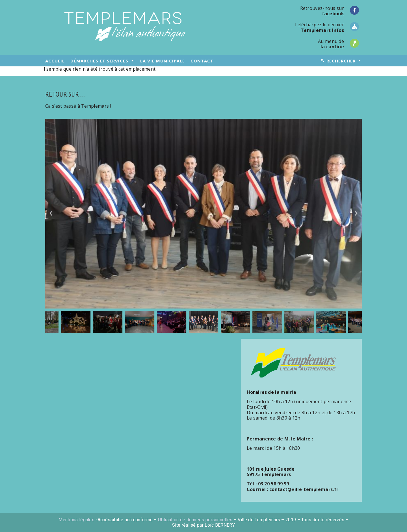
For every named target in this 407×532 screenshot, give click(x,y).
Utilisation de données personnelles (195, 520)
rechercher (344, 61)
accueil (55, 61)
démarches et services (102, 61)
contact (202, 61)
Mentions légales (76, 520)
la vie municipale (163, 61)
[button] (51, 214)
